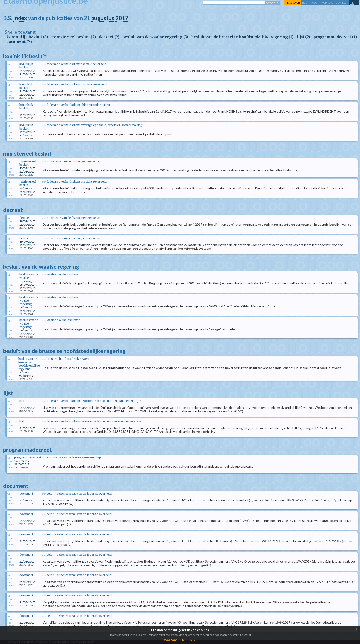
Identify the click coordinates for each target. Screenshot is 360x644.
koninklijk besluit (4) (27, 37)
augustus (103, 18)
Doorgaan (170, 640)
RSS (305, 3)
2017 (122, 18)
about (314, 3)
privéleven (293, 3)
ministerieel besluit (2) (73, 37)
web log (327, 3)
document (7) (19, 41)
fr (356, 3)
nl (352, 3)
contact (342, 3)
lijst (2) (303, 37)
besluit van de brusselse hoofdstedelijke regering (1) (242, 37)
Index (20, 18)
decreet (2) (109, 37)
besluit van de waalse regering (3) (155, 37)
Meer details (190, 640)
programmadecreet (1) (335, 37)
